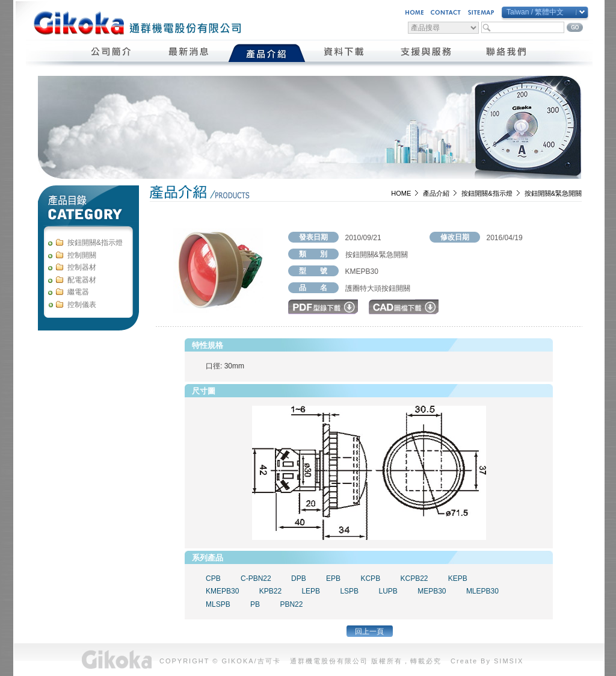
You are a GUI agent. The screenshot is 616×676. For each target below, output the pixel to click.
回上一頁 (369, 631)
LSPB (349, 591)
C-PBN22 (256, 578)
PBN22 (291, 604)
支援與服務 (426, 53)
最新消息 (189, 53)
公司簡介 (112, 53)
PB (255, 604)
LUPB (388, 591)
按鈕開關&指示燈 (487, 193)
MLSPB (218, 604)
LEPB (311, 591)
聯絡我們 (507, 53)
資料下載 (344, 53)
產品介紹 (267, 53)
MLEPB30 (482, 591)
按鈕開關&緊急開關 (553, 193)
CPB (213, 578)
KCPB (370, 578)
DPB (299, 578)
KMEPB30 (222, 591)
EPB (333, 578)
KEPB (458, 578)
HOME (401, 193)
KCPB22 (414, 578)
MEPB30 (432, 591)
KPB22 (270, 591)
